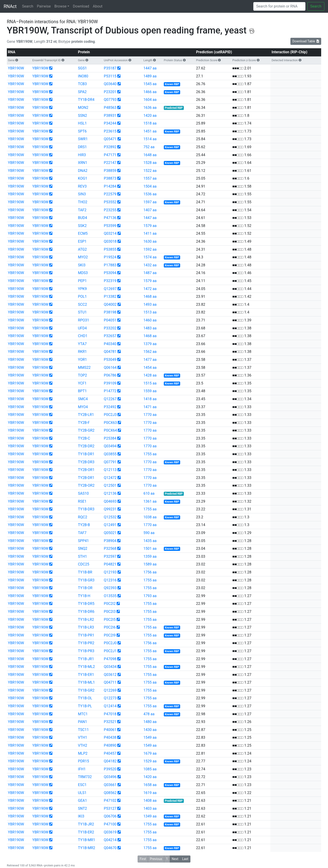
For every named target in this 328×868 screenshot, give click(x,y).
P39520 (110, 769)
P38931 (110, 116)
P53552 (110, 202)
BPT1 (82, 391)
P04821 (110, 564)
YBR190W (16, 68)
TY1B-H (84, 596)
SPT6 (82, 131)
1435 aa (150, 541)
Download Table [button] (306, 41)
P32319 (110, 281)
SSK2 (82, 226)
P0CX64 (110, 430)
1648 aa (150, 155)
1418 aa (150, 399)
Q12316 (110, 580)
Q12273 (110, 698)
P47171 (110, 155)
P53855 (110, 249)
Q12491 (110, 525)
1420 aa (150, 116)
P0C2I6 (110, 627)
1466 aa (150, 92)
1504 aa (150, 186)
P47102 (110, 801)
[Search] (279, 6)
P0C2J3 (110, 415)
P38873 (110, 178)
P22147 (110, 163)
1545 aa (150, 84)
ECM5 (83, 233)
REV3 (82, 186)
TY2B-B (84, 525)
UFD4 (82, 328)
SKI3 (82, 265)
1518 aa (150, 123)
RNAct (10, 6)
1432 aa (150, 265)
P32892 (110, 147)
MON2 (83, 108)
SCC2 (82, 304)
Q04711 (110, 682)
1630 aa (150, 241)
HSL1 (82, 123)
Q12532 (110, 517)
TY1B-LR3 (86, 627)
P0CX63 (110, 423)
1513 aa (150, 312)
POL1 (82, 297)
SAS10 (83, 493)
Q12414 (110, 706)
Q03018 (110, 241)
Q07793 (110, 100)
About (98, 6)
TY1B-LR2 (86, 620)
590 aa (149, 533)
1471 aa (150, 407)
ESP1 (82, 241)
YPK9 (82, 289)
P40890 (110, 745)
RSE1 (82, 501)
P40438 (110, 737)
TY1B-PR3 (86, 651)
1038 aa (150, 517)
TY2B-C (84, 438)
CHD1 (83, 336)
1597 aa (150, 202)
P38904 (110, 541)
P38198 (110, 312)
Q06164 (110, 368)
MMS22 (84, 368)
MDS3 (83, 273)
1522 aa (150, 171)
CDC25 (83, 564)
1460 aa (150, 320)
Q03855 (110, 454)
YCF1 (82, 383)
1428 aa (150, 375)
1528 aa (150, 163)
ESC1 (82, 785)
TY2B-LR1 (86, 415)
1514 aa (150, 139)
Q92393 (110, 588)
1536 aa (150, 194)
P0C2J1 (110, 651)
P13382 (110, 297)
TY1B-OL (85, 698)
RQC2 (82, 517)
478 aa (149, 714)
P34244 (110, 123)
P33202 (110, 328)
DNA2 (83, 171)
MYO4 (83, 407)
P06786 (110, 375)
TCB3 (82, 84)
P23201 (110, 92)
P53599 (110, 226)
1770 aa (150, 415)
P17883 (110, 265)
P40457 (110, 753)
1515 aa (150, 383)
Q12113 (110, 470)
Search (28, 6)
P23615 (110, 131)
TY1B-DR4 (86, 100)
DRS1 (82, 147)
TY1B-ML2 (86, 667)
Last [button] (185, 859)
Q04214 (110, 840)
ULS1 (82, 793)
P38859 (110, 171)
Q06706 (110, 816)
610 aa (149, 493)
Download (81, 6)
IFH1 (82, 769)
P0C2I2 (110, 604)
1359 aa (150, 556)
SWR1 (83, 139)
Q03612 (110, 675)
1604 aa (150, 100)
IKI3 (81, 816)
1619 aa (150, 793)
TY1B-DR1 (86, 454)
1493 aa (150, 304)
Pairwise (44, 6)
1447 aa (150, 68)
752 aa (149, 147)
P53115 (110, 76)
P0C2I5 (110, 620)
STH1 (82, 556)
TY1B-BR (85, 572)
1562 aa (150, 352)
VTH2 (82, 745)
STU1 (82, 312)
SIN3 (82, 194)
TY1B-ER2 (86, 832)
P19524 (110, 257)
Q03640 (110, 84)
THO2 (83, 202)
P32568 (110, 549)
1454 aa (150, 368)
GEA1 (82, 801)
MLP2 (83, 753)
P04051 (110, 320)
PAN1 (82, 722)
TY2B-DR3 (86, 462)
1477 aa (150, 360)
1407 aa (150, 210)
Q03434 (110, 667)
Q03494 (110, 446)
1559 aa (150, 391)
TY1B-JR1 (86, 659)
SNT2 (82, 808)
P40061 (110, 730)
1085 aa (150, 769)
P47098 (110, 659)
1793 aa (150, 596)
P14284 (110, 186)
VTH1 (82, 737)
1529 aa (150, 761)
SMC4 (83, 399)
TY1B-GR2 (86, 690)
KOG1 (83, 178)
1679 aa (150, 753)
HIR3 (82, 155)
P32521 (110, 722)
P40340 (110, 344)
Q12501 (110, 485)
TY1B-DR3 (86, 509)
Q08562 (110, 793)
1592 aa (150, 249)
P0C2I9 (110, 635)
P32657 (110, 336)
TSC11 (83, 730)
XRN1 (82, 163)
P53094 (110, 273)
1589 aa (150, 564)
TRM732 (85, 777)
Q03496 (110, 777)
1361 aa (150, 501)
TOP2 (82, 375)
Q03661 (110, 785)
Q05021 (110, 533)
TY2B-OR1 (86, 470)
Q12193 (110, 572)
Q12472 (110, 478)
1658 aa (150, 785)
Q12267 (110, 399)
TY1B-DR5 (86, 604)
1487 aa (150, 273)
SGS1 (82, 68)
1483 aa (150, 328)
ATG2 (82, 249)
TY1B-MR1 (86, 840)
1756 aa (150, 572)
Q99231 (110, 509)
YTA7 (82, 344)
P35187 (110, 68)
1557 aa (150, 178)
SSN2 (82, 116)
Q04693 (110, 501)
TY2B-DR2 (86, 446)
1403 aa (150, 808)
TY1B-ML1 (86, 682)
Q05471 (110, 139)
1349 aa (150, 816)
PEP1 (82, 281)
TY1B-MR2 (86, 848)
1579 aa (150, 226)
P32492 (110, 407)
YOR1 (82, 360)
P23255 (110, 210)
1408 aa (150, 801)
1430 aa (150, 730)
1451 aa (150, 131)
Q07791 (110, 462)
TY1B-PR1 (86, 635)
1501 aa (150, 549)
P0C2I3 (110, 612)
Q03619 (110, 832)
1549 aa (150, 737)
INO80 (83, 76)
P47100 (110, 824)
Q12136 (110, 493)
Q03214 (110, 233)
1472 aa (150, 289)
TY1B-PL (85, 706)
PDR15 (83, 761)
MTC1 (83, 714)
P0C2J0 (110, 643)
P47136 (110, 218)
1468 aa (150, 297)
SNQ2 (83, 549)
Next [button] (175, 859)
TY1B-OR (85, 588)
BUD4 (82, 218)
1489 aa (150, 76)
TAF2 (82, 210)
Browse (60, 6)
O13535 (110, 596)
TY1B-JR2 (86, 824)
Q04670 (110, 848)
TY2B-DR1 (86, 478)
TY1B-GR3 (86, 580)
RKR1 (82, 352)
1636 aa (150, 108)
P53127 (110, 808)
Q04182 (110, 761)
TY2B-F (84, 423)
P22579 (110, 194)
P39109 (110, 383)
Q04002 (110, 304)
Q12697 (110, 289)
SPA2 (82, 92)
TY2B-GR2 (86, 430)
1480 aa (150, 722)
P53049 (110, 360)
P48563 (110, 108)
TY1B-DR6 (86, 612)
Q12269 (110, 690)
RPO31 (83, 320)
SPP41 (83, 541)
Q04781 (110, 352)
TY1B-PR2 (86, 643)
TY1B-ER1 (86, 675)
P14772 (110, 391)
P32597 (110, 556)
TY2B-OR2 (86, 485)
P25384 (110, 438)
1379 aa (150, 344)
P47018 (110, 714)
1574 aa (150, 257)
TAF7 (82, 533)
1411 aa (150, 233)
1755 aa (150, 454)
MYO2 (83, 257)
